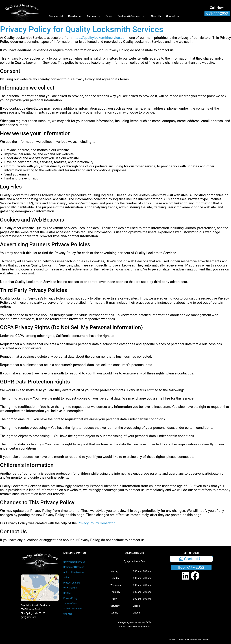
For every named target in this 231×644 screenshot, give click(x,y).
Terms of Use (70, 603)
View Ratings (70, 588)
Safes (66, 577)
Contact (67, 593)
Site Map (68, 614)
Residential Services (74, 567)
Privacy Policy (70, 598)
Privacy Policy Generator (96, 523)
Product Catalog (71, 583)
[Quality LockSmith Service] (22, 11)
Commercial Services (74, 562)
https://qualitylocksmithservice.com (100, 38)
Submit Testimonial (73, 609)
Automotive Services (74, 572)
